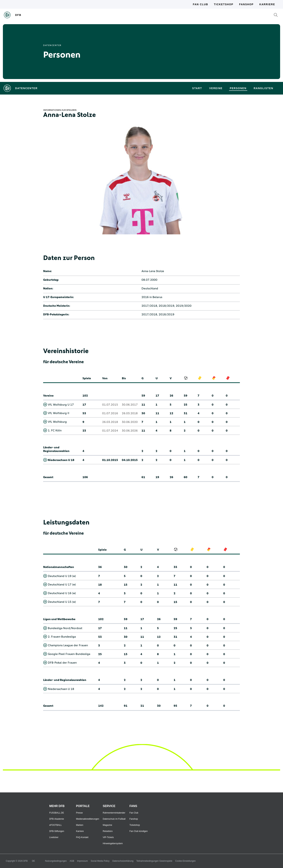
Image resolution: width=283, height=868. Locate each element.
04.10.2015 (130, 460)
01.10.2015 (110, 460)
